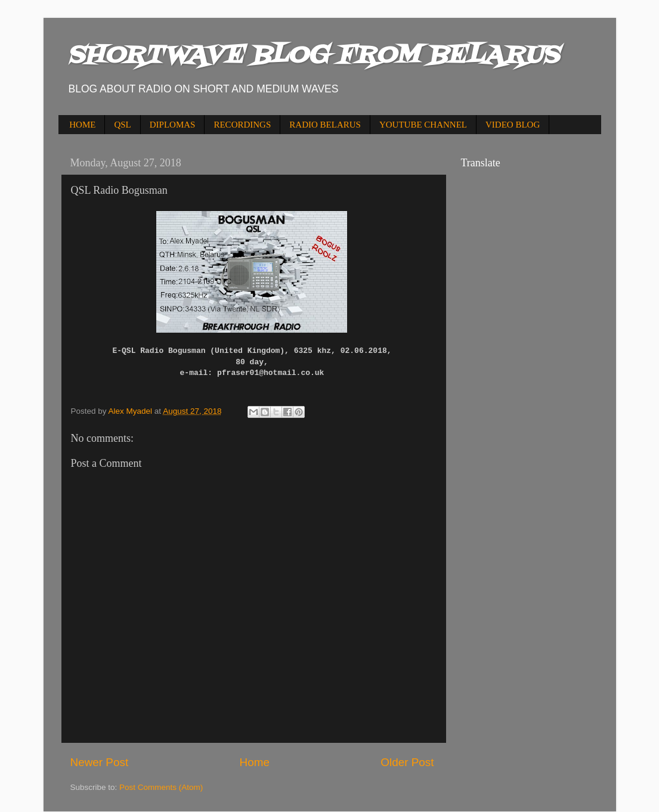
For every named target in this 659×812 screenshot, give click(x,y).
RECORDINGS (242, 125)
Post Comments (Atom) (161, 787)
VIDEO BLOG (513, 125)
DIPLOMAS (173, 125)
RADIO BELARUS (325, 125)
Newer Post (100, 762)
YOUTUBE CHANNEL (423, 125)
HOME (82, 125)
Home (255, 762)
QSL (122, 125)
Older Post (407, 762)
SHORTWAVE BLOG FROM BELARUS (313, 56)
